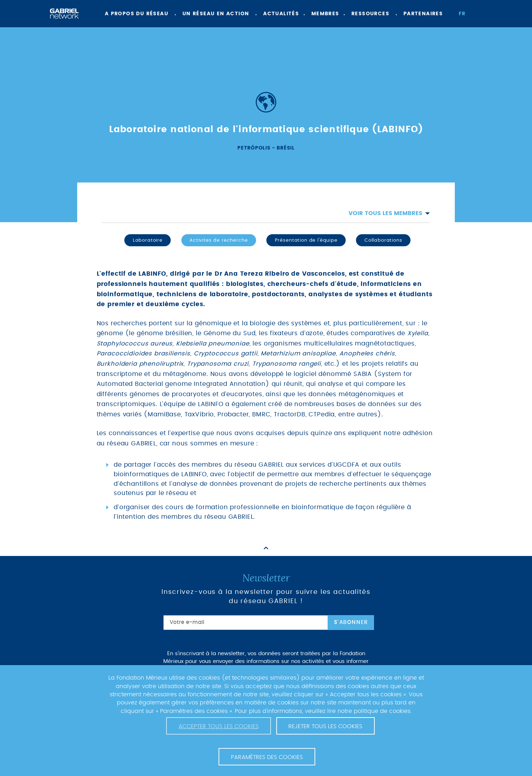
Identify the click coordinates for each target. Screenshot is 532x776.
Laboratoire (148, 240)
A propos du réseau (137, 14)
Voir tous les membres (389, 213)
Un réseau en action (216, 14)
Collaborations (383, 240)
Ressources (370, 14)
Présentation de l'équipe (306, 240)
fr (462, 14)
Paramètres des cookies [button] (267, 757)
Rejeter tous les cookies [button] (325, 726)
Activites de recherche (219, 240)
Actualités (281, 14)
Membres (325, 14)
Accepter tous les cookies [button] (219, 726)
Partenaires (423, 14)
